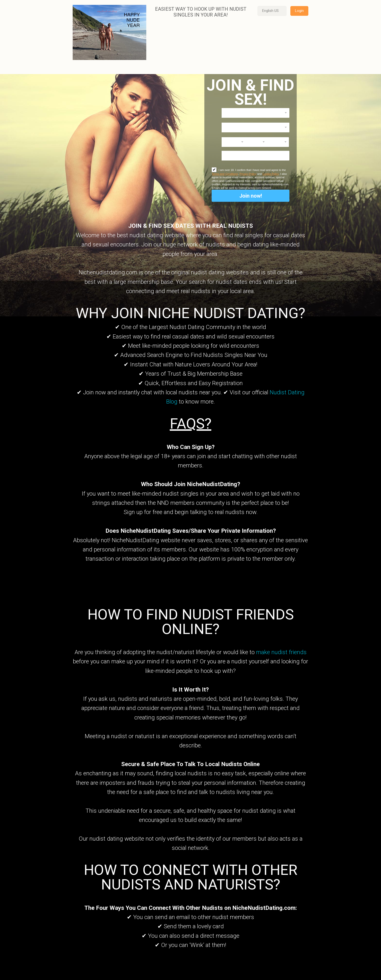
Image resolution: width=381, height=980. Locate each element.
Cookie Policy (271, 174)
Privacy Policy (248, 174)
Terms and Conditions (225, 174)
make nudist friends (281, 652)
